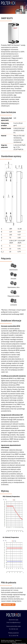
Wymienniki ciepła (13, 620)
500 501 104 (15, 629)
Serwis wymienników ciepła (14, 626)
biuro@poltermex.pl (15, 622)
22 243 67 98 (15, 636)
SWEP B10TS (7, 605)
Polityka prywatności (13, 633)
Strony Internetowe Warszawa (19, 643)
